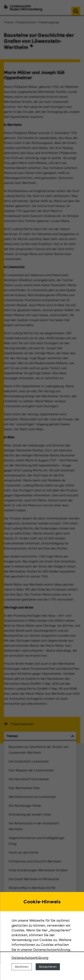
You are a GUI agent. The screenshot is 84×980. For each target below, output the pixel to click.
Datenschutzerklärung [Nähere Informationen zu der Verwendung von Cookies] (30, 958)
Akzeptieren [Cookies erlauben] (48, 967)
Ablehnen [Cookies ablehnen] (22, 967)
